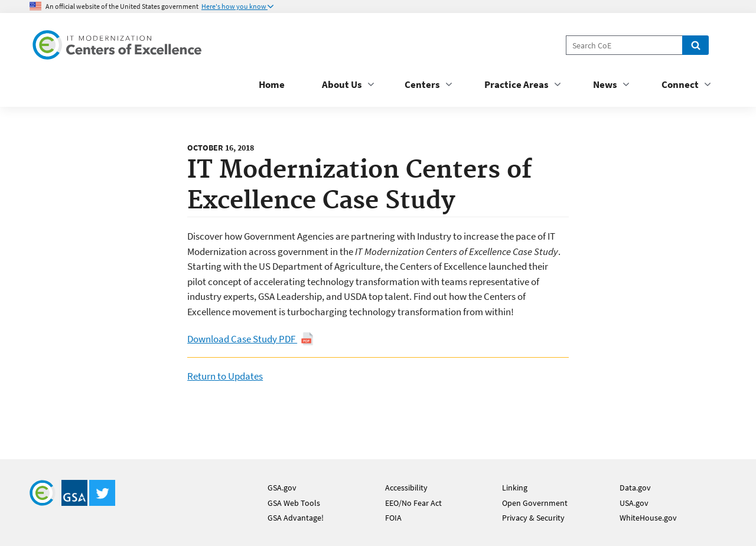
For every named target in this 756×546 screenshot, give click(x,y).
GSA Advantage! (296, 518)
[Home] (118, 47)
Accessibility (406, 488)
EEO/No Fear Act (413, 503)
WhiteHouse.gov (648, 518)
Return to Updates (225, 376)
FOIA (393, 518)
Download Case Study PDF (250, 339)
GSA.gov (282, 488)
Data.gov (635, 488)
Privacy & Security (533, 518)
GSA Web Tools (294, 503)
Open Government (535, 503)
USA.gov (634, 503)
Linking (515, 488)
